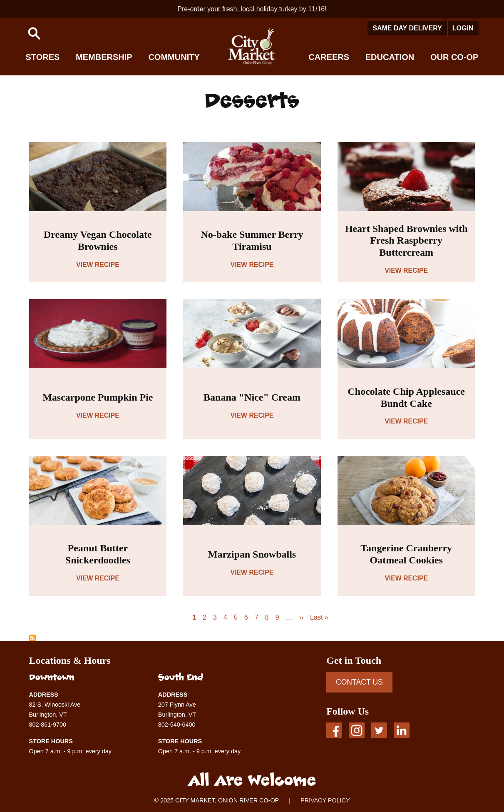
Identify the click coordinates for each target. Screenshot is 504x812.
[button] (34, 33)
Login (463, 28)
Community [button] (174, 57)
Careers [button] (329, 57)
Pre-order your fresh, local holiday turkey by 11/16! (252, 9)
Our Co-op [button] (454, 57)
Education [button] (390, 57)
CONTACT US (359, 682)
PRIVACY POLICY (325, 800)
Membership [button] (104, 57)
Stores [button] (43, 57)
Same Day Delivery (407, 28)
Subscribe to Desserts (32, 638)
